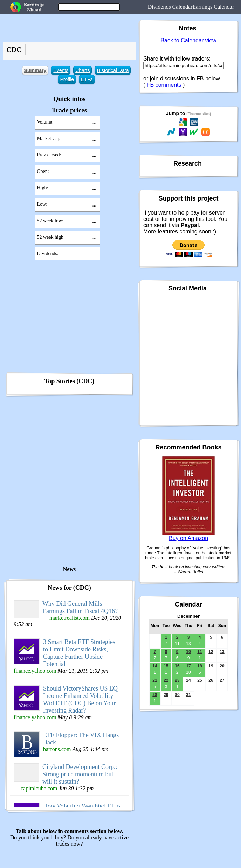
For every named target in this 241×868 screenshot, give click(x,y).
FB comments (164, 85)
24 (188, 680)
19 (211, 666)
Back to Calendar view (188, 40)
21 (155, 680)
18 (199, 666)
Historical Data (113, 70)
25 (199, 680)
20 (222, 666)
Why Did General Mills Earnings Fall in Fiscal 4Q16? (80, 607)
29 (166, 695)
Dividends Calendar (170, 7)
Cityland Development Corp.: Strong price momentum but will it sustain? (80, 774)
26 (211, 680)
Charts (82, 70)
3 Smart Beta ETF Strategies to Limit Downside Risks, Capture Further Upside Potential (79, 653)
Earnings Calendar (213, 7)
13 (222, 652)
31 (188, 695)
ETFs (87, 79)
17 (188, 666)
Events (61, 70)
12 (211, 652)
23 (177, 680)
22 (166, 680)
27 (222, 680)
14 (155, 666)
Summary (35, 70)
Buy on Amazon (188, 538)
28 (155, 695)
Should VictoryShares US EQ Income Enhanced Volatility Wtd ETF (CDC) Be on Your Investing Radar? (80, 699)
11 (199, 652)
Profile (67, 79)
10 (188, 652)
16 (177, 666)
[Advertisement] (69, 318)
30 (177, 695)
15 (166, 666)
